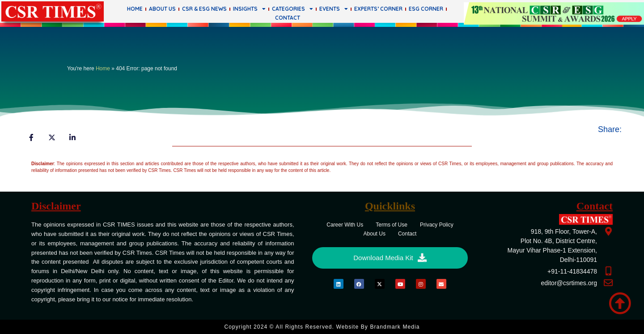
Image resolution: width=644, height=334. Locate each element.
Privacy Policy (437, 225)
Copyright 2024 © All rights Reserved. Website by (322, 327)
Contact (288, 18)
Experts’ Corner (378, 9)
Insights (249, 9)
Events (334, 9)
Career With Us (345, 225)
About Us (162, 9)
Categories (292, 9)
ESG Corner (426, 9)
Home (135, 9)
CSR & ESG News (204, 9)
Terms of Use (392, 225)
